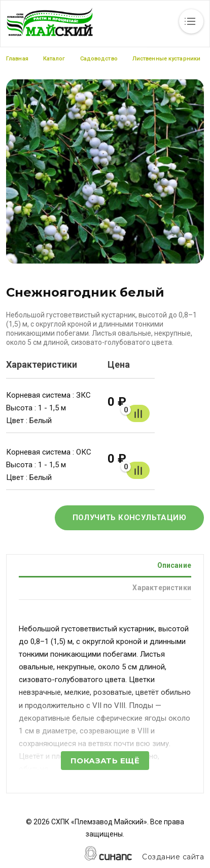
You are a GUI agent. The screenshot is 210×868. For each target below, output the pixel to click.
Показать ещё (105, 761)
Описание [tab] (174, 565)
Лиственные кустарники (166, 59)
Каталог (54, 59)
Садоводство (99, 59)
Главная (17, 59)
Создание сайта (173, 857)
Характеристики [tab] (162, 588)
